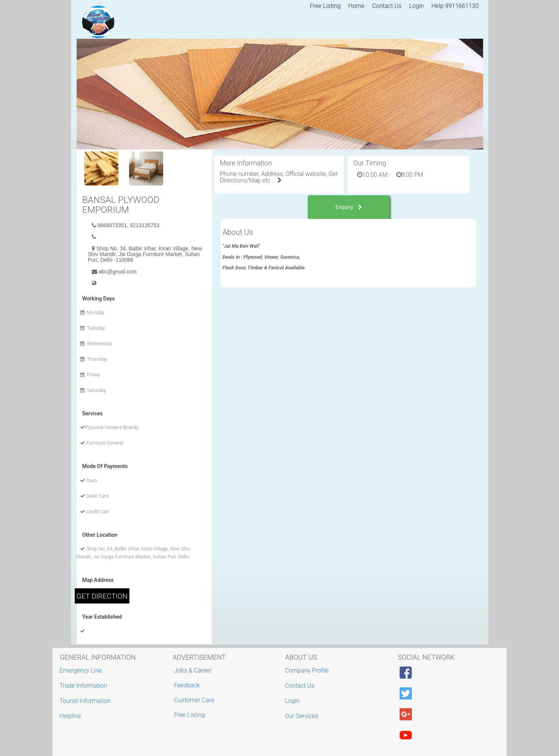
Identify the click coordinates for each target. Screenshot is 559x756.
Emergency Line (82, 670)
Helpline (71, 716)
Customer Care (194, 700)
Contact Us (387, 6)
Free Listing (325, 6)
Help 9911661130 (455, 6)
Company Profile (308, 670)
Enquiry (349, 207)
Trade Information (84, 686)
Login (416, 6)
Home (357, 6)
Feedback (187, 685)
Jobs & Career (193, 670)
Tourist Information (86, 701)
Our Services (303, 716)
